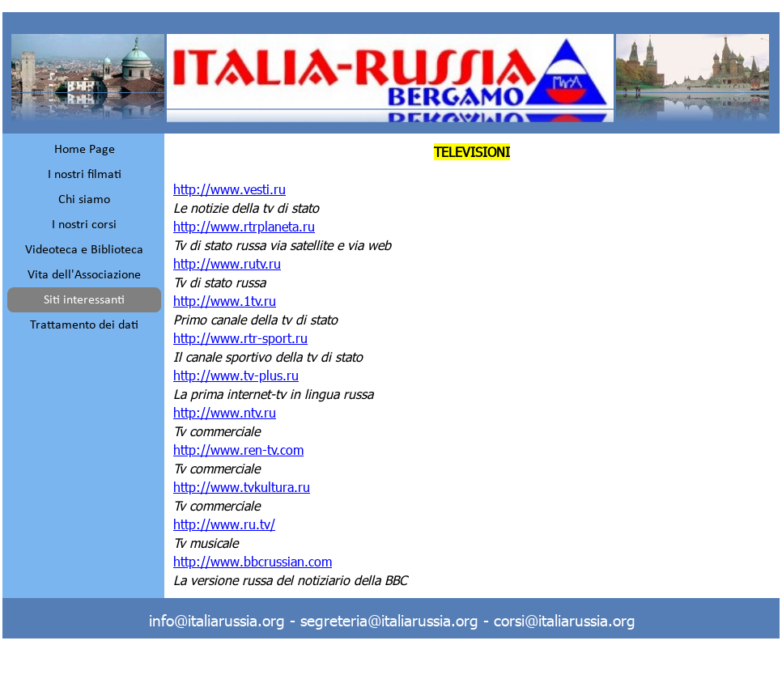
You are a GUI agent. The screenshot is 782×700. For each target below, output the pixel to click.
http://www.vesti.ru (229, 189)
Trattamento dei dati (84, 325)
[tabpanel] (472, 366)
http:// (244, 226)
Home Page (85, 150)
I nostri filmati (85, 175)
